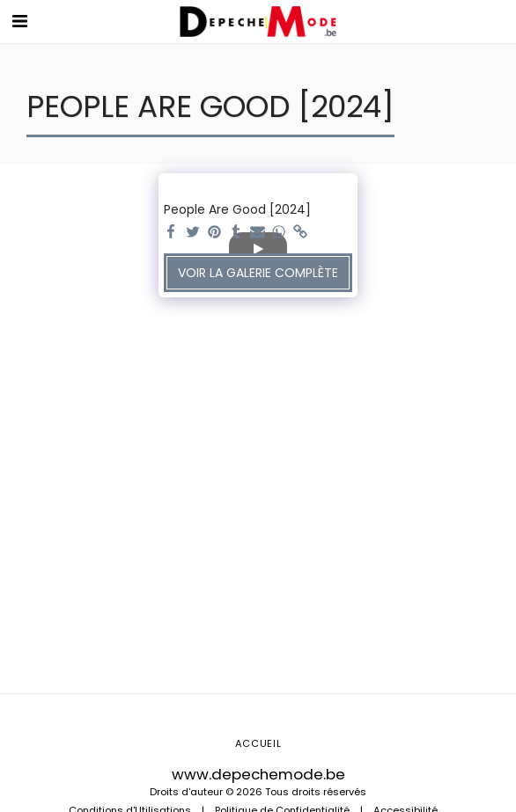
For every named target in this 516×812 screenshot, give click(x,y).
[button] (19, 21)
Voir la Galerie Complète (258, 273)
